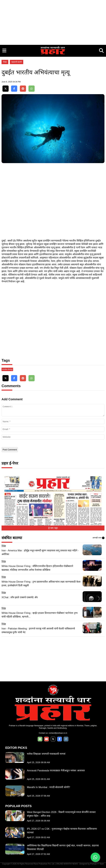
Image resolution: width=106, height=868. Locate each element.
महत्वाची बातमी (17, 62)
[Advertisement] (53, 22)
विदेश (5, 62)
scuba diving (7, 369)
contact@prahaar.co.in (58, 733)
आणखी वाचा (98, 538)
